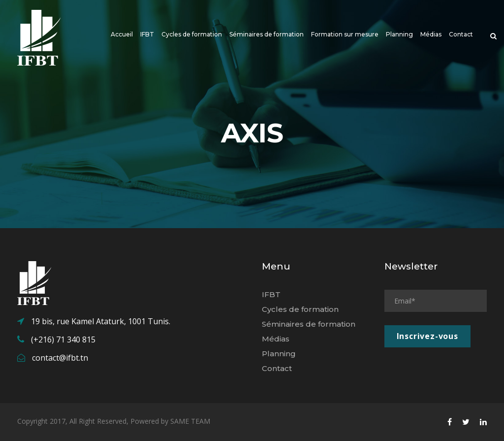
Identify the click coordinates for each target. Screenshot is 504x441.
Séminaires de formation (267, 34)
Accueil (122, 34)
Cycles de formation (192, 34)
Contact (461, 34)
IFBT (147, 34)
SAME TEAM (190, 421)
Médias (431, 34)
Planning (399, 34)
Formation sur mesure (345, 34)
